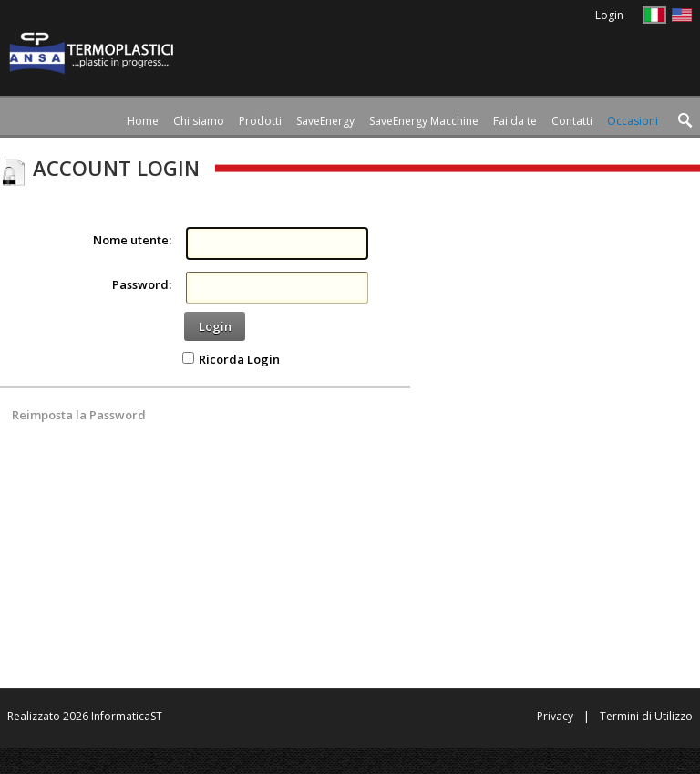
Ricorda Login (239, 359)
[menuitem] (260, 121)
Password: (142, 284)
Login (215, 326)
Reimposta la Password (79, 415)
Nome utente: (132, 240)
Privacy (555, 716)
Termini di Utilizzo (646, 716)
